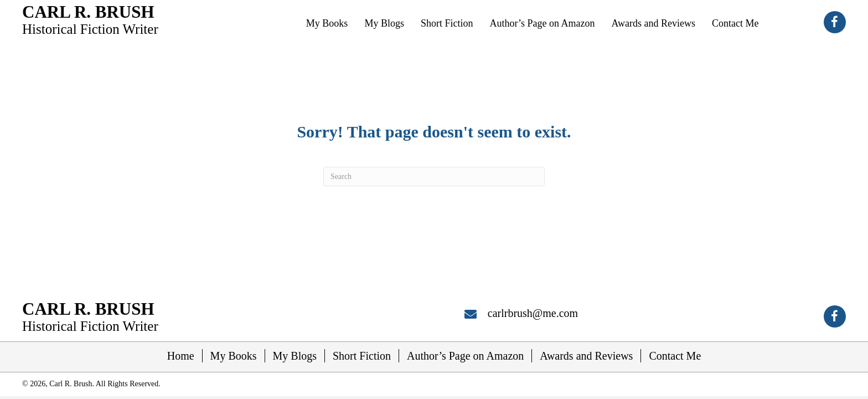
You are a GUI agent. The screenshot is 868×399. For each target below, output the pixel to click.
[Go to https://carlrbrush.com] (90, 19)
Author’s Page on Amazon (465, 356)
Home (181, 356)
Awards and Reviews (586, 356)
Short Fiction (362, 356)
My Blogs (295, 356)
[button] (835, 22)
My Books (234, 356)
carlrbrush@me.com (533, 313)
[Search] (434, 177)
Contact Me (675, 356)
